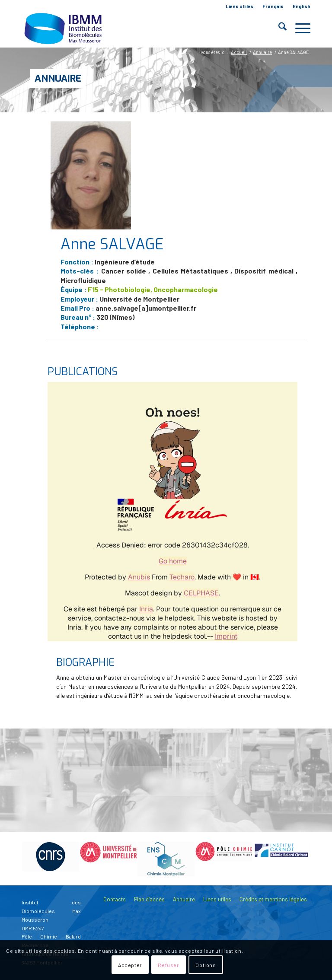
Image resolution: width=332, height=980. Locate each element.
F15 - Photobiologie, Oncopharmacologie (153, 289)
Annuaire (58, 78)
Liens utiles (239, 6)
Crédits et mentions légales (273, 899)
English (302, 6)
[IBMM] (64, 28)
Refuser (168, 965)
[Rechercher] (278, 28)
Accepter (130, 965)
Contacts (115, 899)
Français (273, 6)
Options (206, 965)
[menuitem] (240, 6)
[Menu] (298, 28)
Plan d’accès (149, 899)
